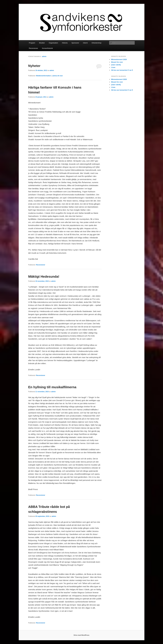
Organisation (53, 43)
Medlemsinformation (43, 76)
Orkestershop (97, 43)
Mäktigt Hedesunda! (44, 277)
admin (44, 56)
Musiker (42, 43)
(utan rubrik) (116, 65)
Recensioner (33, 48)
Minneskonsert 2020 (119, 59)
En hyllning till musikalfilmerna (52, 387)
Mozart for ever (117, 62)
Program (32, 43)
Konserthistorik (47, 48)
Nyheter (34, 66)
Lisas (113, 67)
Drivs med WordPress (81, 635)
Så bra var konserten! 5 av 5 (122, 70)
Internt (85, 43)
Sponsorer (75, 43)
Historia (65, 43)
